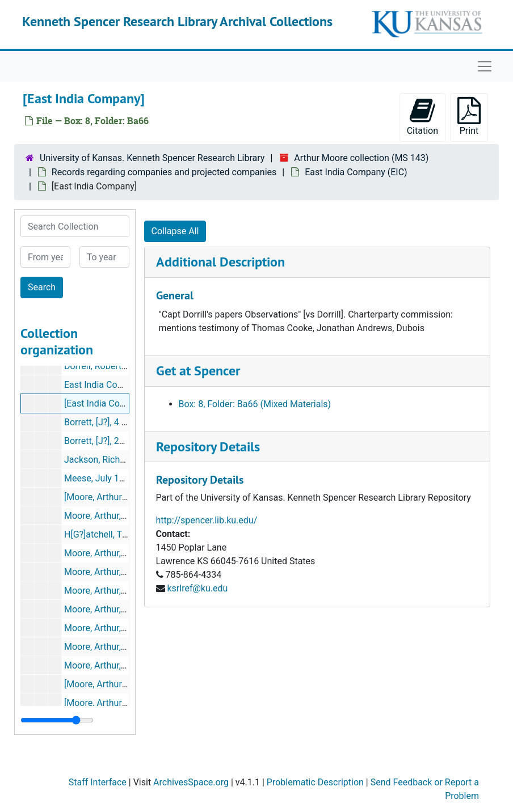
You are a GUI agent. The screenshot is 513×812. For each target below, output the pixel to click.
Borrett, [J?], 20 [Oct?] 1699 (118, 441)
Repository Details (208, 447)
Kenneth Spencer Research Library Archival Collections (177, 21)
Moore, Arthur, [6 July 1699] (119, 665)
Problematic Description (315, 782)
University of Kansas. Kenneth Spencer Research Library (152, 158)
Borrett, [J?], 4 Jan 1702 (112, 422)
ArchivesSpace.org (191, 782)
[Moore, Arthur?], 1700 (109, 497)
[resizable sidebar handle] (57, 720)
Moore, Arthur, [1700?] (108, 516)
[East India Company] (107, 403)
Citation (422, 117)
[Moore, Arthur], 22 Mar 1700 (122, 684)
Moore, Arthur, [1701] (106, 628)
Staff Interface (98, 782)
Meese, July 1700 (99, 478)
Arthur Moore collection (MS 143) (361, 158)
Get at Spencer (198, 371)
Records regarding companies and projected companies (164, 172)
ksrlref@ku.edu (197, 588)
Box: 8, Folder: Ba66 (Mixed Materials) (255, 404)
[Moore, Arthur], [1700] (109, 703)
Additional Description (220, 262)
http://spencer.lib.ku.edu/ (207, 520)
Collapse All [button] (175, 231)
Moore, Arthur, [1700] (106, 647)
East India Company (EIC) (356, 172)
